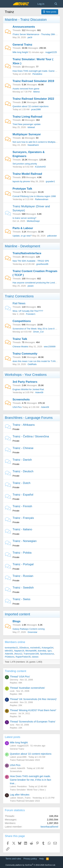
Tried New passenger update (27, 124)
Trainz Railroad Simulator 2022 (33, 99)
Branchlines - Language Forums (29, 418)
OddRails (32, 364)
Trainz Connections (19, 296)
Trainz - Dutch (22, 483)
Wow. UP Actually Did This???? (28, 311)
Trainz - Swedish (23, 588)
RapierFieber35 (23, 657)
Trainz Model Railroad (27, 174)
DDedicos (24, 648)
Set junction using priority (25, 164)
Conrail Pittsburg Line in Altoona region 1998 (34, 196)
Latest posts (13, 737)
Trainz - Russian (23, 576)
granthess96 (42, 264)
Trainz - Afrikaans (24, 425)
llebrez (36, 92)
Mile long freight (20, 52)
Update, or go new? (22, 236)
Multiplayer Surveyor (27, 134)
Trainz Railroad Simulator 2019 (33, 81)
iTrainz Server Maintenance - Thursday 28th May (36, 34)
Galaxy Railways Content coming (29, 629)
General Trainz (22, 45)
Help (42, 859)
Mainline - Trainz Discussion (26, 20)
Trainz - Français (23, 518)
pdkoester (52, 236)
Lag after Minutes (20, 795)
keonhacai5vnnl (49, 827)
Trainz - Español (23, 495)
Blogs (17, 621)
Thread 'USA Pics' (20, 676)
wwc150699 (50, 347)
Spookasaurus (47, 654)
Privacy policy (30, 859)
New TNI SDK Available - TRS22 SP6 (31, 261)
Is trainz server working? (24, 218)
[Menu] (8, 4)
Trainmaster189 (31, 654)
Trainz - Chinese (23, 448)
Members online (15, 642)
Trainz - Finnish (22, 506)
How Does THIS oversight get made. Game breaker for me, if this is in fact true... (30, 780)
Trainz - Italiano (22, 529)
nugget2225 (51, 52)
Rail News (19, 303)
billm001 (9, 651)
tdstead (31, 127)
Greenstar (32, 632)
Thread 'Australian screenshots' (27, 688)
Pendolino (37, 74)
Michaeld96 (31, 651)
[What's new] (49, 4)
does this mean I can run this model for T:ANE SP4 (37, 361)
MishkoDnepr (33, 221)
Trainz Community (25, 354)
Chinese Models (20, 347)
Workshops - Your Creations (26, 375)
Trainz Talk (20, 339)
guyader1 (50, 181)
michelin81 (35, 648)
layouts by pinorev (21, 181)
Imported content (17, 614)
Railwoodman (42, 199)
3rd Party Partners (25, 382)
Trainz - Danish (22, 460)
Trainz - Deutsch (23, 471)
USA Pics (17, 407)
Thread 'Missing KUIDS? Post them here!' (33, 710)
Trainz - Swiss (22, 599)
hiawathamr (33, 145)
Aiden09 (39, 392)
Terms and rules (13, 859)
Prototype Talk (22, 189)
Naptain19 (19, 651)
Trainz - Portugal (23, 564)
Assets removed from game (26, 89)
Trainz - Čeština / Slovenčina (31, 436)
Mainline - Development (23, 246)
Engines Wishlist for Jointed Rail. (28, 389)
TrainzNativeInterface (27, 253)
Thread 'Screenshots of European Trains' (33, 722)
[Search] (56, 4)
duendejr (42, 651)
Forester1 (31, 314)
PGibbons (10, 657)
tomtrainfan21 (12, 648)
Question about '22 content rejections (31, 106)
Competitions (22, 321)
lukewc (35, 657)
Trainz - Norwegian (25, 541)
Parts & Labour (23, 228)
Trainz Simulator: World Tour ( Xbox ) (28, 790)
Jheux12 (18, 654)
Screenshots (21, 400)
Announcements (24, 27)
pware (30, 286)
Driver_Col (38, 332)
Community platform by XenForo (31, 865)
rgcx (50, 651)
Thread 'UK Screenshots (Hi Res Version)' (33, 699)
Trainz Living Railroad (27, 117)
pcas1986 (36, 109)
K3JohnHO (40, 167)
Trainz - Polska (22, 553)
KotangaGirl (47, 648)
